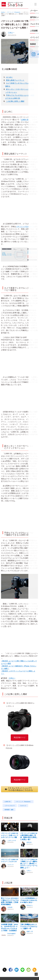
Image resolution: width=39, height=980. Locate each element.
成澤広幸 (29, 846)
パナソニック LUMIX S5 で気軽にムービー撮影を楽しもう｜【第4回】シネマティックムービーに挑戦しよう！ (29, 870)
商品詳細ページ (20, 737)
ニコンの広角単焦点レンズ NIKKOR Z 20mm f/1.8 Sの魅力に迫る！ (29, 910)
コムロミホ (10, 871)
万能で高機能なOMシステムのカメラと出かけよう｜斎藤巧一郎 (29, 939)
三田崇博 (10, 917)
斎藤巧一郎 (30, 944)
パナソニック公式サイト (26, 227)
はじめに (9, 77)
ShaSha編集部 (11, 946)
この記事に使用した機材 (15, 101)
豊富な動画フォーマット (15, 80)
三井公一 (11, 33)
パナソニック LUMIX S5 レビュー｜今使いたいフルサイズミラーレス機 (10, 839)
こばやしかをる (12, 844)
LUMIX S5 (25, 120)
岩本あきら (30, 915)
